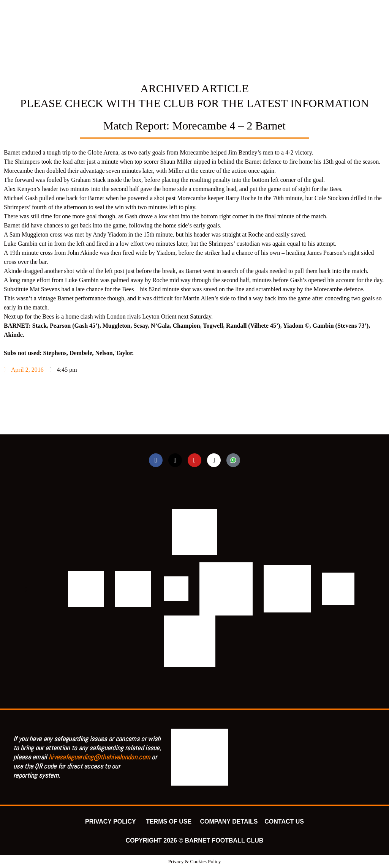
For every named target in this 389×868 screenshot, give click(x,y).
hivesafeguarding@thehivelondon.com (99, 757)
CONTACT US (284, 821)
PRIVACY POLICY (112, 821)
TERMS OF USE (169, 821)
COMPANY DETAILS (229, 821)
